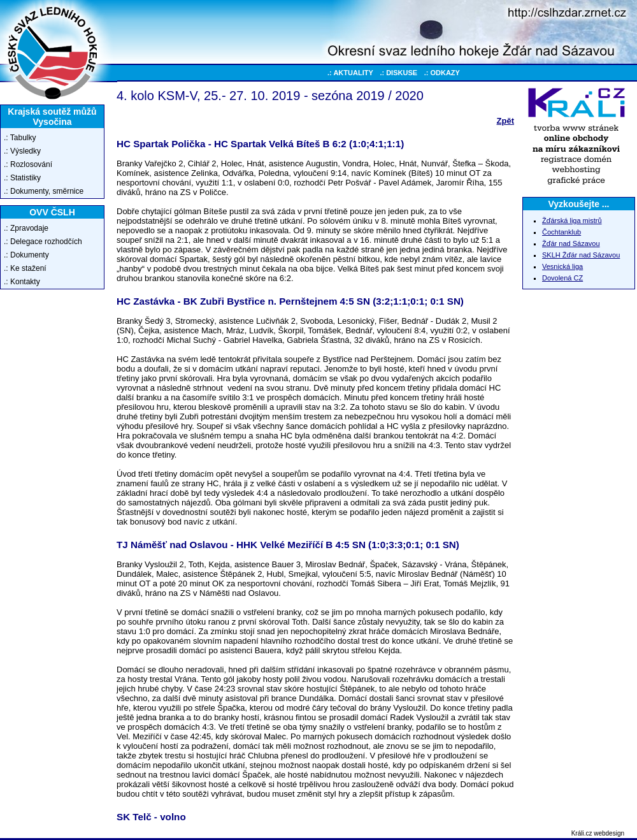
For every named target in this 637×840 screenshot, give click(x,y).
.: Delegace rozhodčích (43, 242)
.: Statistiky (22, 178)
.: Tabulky (20, 138)
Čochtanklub (562, 232)
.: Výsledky (22, 151)
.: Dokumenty (26, 255)
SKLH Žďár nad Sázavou (581, 255)
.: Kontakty (22, 282)
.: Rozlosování (28, 164)
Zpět (505, 121)
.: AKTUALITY (350, 73)
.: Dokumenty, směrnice (44, 191)
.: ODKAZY (442, 73)
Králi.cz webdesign (598, 833)
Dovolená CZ (562, 278)
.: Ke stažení (25, 268)
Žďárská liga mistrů (572, 221)
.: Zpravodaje (26, 228)
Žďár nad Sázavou (571, 243)
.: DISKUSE (398, 73)
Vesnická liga (562, 266)
